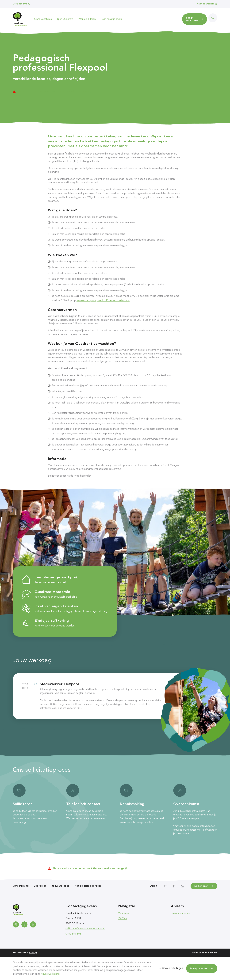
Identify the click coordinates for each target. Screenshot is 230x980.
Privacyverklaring (50, 974)
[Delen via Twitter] (165, 886)
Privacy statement (181, 913)
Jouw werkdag (61, 886)
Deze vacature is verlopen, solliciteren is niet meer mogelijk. (56, 91)
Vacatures (124, 913)
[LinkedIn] (33, 924)
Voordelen (40, 886)
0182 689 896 (21, 4)
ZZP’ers (123, 919)
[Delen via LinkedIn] (182, 886)
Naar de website (207, 4)
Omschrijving (21, 886)
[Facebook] (24, 924)
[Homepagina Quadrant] (20, 19)
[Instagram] (16, 924)
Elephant (212, 953)
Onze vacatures (43, 19)
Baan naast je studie (112, 19)
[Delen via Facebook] (174, 886)
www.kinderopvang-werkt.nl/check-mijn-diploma (103, 301)
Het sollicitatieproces (88, 886)
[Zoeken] (213, 18)
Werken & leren (87, 19)
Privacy (33, 953)
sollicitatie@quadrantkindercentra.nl (85, 929)
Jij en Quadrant (65, 19)
